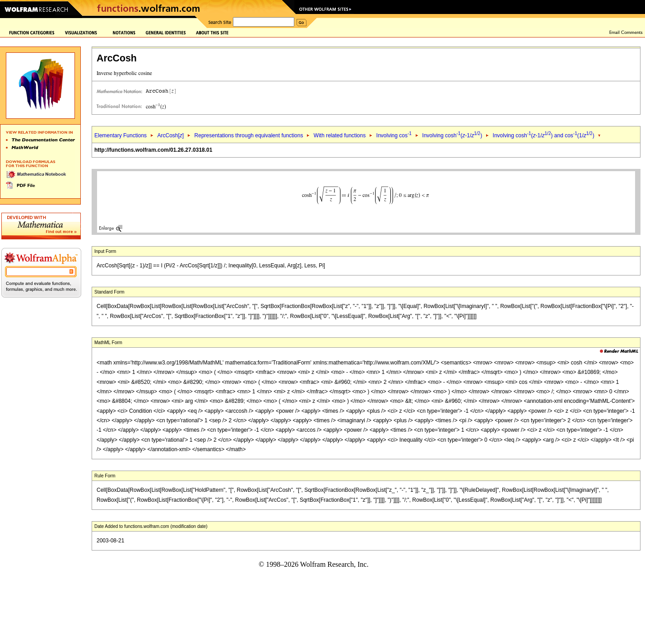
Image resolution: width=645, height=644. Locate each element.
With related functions (340, 135)
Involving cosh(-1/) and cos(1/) (544, 135)
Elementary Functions (121, 135)
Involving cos (394, 135)
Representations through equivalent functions (249, 135)
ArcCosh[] (170, 135)
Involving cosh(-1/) (452, 135)
